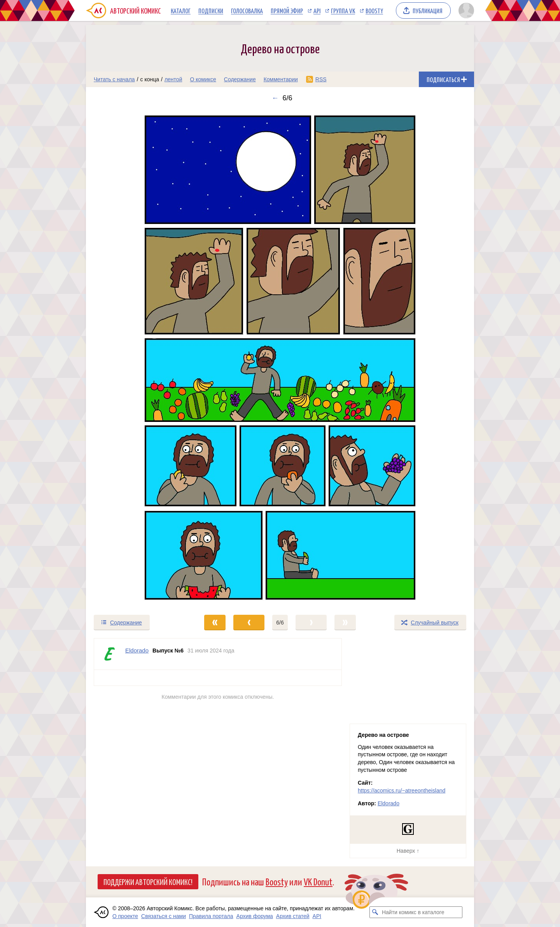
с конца (150, 79)
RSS (321, 79)
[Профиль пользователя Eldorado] (110, 654)
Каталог (181, 10)
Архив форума (255, 916)
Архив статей (293, 916)
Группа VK (343, 10)
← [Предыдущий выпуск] (275, 98)
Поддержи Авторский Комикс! (148, 882)
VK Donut (318, 881)
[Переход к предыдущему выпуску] (135, 358)
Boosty (374, 10)
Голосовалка (247, 10)
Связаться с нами (164, 916)
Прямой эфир (287, 10)
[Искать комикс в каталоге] (375, 912)
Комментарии (281, 79)
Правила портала (211, 916)
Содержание (240, 79)
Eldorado (388, 803)
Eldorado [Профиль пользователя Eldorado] (137, 650)
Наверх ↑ (408, 851)
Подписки (211, 10)
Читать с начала (114, 79)
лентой (173, 79)
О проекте (125, 916)
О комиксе (203, 79)
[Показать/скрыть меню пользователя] (465, 10)
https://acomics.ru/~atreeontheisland (402, 791)
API (317, 10)
